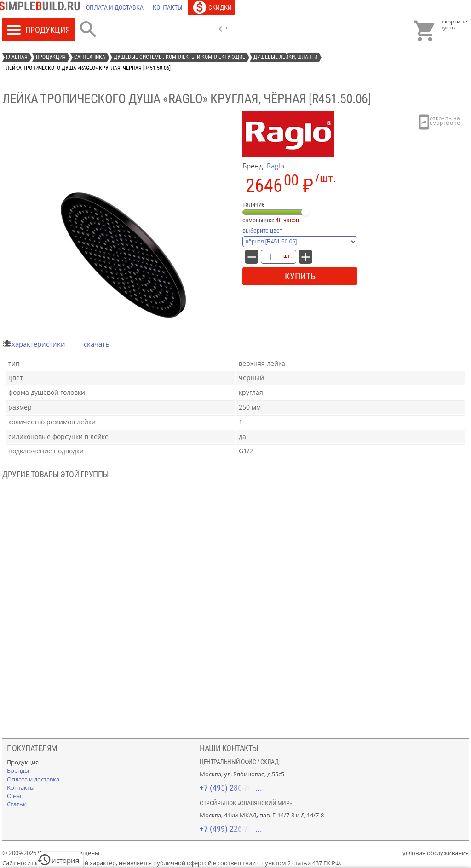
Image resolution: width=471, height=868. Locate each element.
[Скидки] (212, 7)
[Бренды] (18, 770)
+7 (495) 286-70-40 (231, 788)
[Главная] (42, 7)
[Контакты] (168, 7)
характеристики (38, 344)
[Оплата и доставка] (115, 7)
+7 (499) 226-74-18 (231, 829)
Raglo (276, 166)
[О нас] (15, 796)
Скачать (97, 344)
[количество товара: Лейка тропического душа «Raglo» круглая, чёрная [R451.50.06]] (270, 257)
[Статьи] (17, 804)
